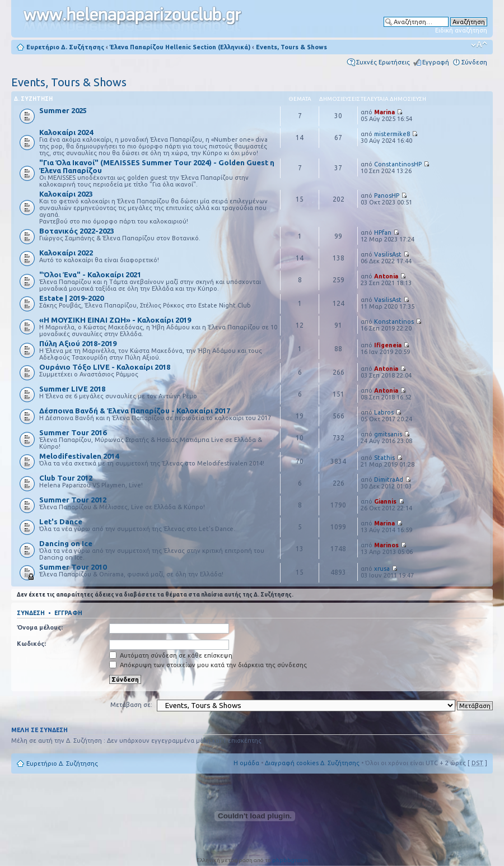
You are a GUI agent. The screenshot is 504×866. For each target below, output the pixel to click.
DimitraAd (389, 479)
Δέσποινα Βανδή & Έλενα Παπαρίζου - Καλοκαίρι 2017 (135, 411)
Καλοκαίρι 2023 (66, 194)
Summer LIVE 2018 (72, 389)
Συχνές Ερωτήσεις (383, 62)
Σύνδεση (474, 62)
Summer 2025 (63, 110)
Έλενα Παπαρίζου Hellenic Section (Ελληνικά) (180, 47)
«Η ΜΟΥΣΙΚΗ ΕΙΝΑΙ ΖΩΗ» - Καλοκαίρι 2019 (115, 320)
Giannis (385, 501)
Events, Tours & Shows (291, 47)
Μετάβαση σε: (131, 705)
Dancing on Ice (66, 543)
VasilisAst (388, 254)
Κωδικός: (31, 644)
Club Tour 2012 (66, 478)
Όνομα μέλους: (40, 627)
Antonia (386, 276)
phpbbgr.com (290, 860)
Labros (384, 412)
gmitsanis (388, 434)
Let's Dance (61, 522)
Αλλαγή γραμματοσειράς (479, 45)
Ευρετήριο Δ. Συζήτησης (65, 47)
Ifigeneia (388, 345)
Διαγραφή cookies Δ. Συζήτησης (312, 763)
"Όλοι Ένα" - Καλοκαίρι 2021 (90, 274)
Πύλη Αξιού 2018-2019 (78, 343)
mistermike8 (392, 134)
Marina (384, 112)
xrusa (382, 569)
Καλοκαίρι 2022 (66, 253)
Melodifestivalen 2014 (79, 456)
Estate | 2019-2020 (71, 298)
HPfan (383, 232)
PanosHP (387, 195)
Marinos (386, 545)
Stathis (384, 458)
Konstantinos (394, 322)
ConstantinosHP (398, 164)
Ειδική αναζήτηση (461, 30)
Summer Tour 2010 (73, 567)
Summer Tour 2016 (73, 432)
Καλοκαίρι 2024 (66, 132)
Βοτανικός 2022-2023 (77, 231)
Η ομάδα (246, 763)
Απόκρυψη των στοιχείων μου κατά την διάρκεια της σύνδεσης (208, 665)
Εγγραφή (436, 62)
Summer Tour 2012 (73, 500)
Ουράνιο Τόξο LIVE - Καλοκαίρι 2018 (105, 367)
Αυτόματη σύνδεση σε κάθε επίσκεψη (171, 655)
